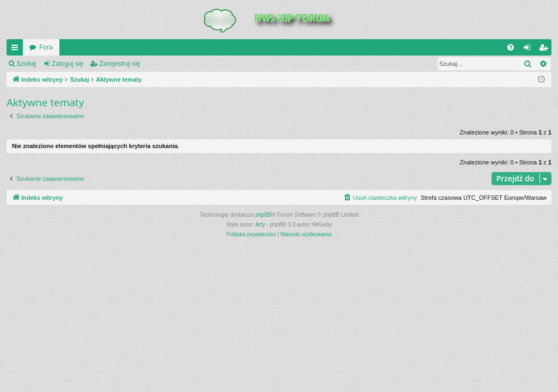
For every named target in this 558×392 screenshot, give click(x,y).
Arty (260, 225)
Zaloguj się (68, 64)
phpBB (264, 215)
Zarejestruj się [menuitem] (545, 50)
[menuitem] (511, 47)
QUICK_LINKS (17, 50)
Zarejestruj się (120, 64)
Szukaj (26, 64)
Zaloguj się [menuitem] (529, 50)
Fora (46, 47)
